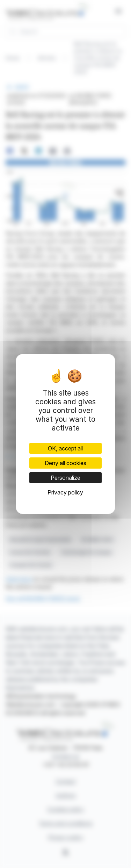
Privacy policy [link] (65, 492)
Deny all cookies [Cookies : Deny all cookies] (65, 463)
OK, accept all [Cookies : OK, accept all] (65, 448)
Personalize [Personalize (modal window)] (65, 478)
